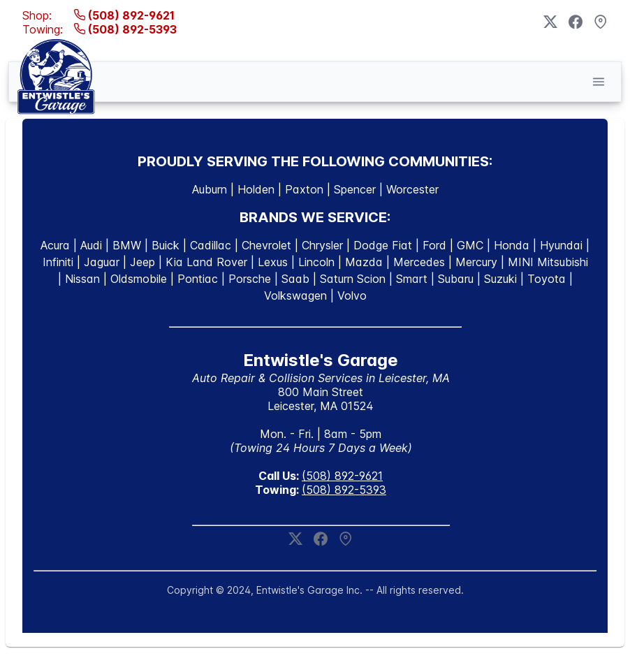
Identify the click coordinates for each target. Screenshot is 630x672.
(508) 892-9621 (124, 15)
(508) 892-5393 (125, 29)
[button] (599, 82)
